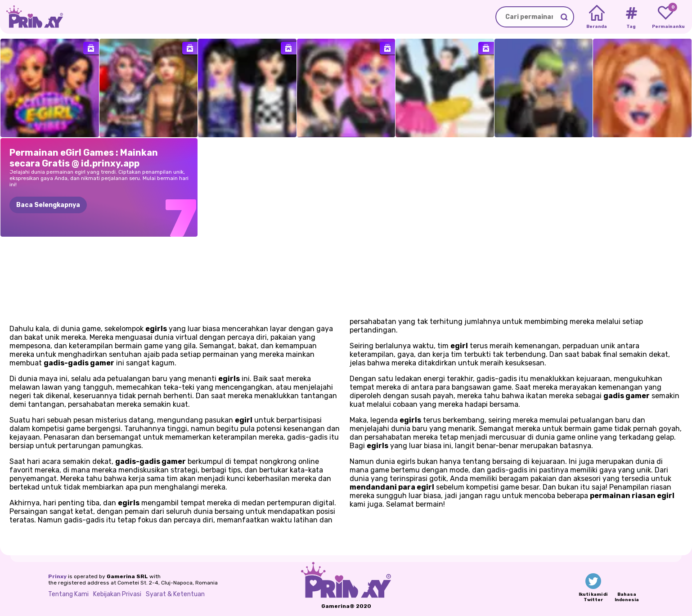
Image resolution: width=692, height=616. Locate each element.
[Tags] (631, 17)
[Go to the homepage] (31, 17)
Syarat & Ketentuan (175, 594)
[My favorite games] (666, 17)
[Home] (597, 17)
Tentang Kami (68, 594)
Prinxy (57, 576)
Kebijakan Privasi (117, 594)
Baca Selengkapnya (48, 205)
